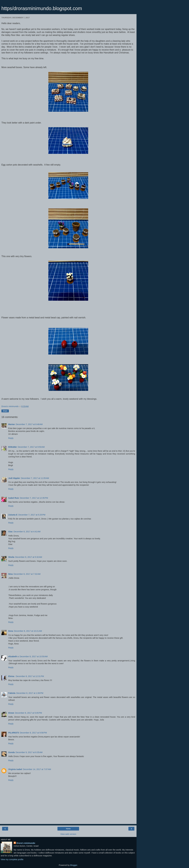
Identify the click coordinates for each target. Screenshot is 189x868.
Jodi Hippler (14, 478)
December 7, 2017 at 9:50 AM (31, 447)
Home (68, 829)
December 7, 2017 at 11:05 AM (35, 478)
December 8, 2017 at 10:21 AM (28, 631)
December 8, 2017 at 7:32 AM (27, 574)
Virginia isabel (15, 769)
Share (5, 411)
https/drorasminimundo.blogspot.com (42, 8)
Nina (10, 574)
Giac (10, 532)
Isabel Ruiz (14, 498)
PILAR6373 (14, 733)
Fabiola (12, 693)
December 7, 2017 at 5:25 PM (32, 515)
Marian (12, 424)
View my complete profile (12, 859)
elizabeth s (14, 656)
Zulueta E (13, 515)
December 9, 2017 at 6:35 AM (29, 752)
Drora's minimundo (26, 843)
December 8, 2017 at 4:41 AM (27, 532)
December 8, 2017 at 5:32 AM (29, 557)
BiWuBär (13, 447)
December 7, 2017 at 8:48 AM (29, 424)
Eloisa (12, 676)
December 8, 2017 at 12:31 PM (30, 676)
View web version (68, 834)
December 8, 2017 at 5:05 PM (28, 713)
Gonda (12, 752)
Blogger (74, 865)
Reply (11, 438)
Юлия (11, 713)
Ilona (11, 631)
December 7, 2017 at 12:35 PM (34, 498)
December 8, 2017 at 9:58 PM (33, 733)
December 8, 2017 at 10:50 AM (34, 656)
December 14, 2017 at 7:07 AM (37, 769)
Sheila (11, 557)
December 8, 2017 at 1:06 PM (30, 693)
